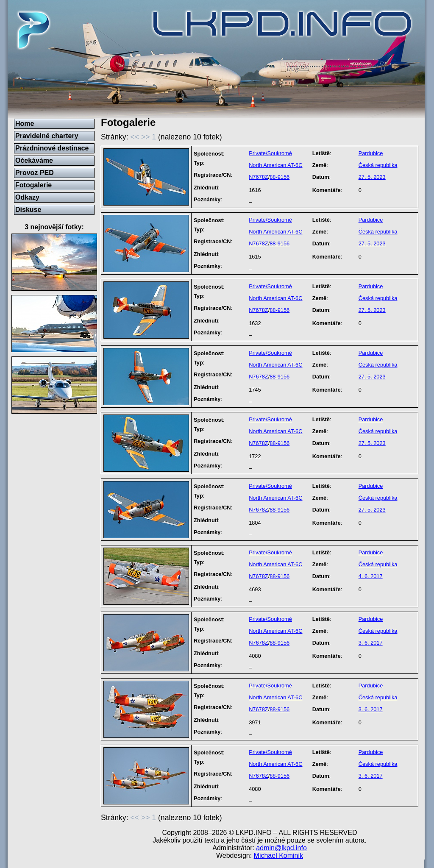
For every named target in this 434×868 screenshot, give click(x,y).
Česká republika (378, 165)
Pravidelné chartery (47, 136)
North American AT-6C (275, 165)
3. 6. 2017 (371, 643)
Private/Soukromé (270, 153)
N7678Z (259, 177)
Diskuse (28, 210)
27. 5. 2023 (372, 177)
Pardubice (371, 153)
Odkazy (27, 197)
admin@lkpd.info (281, 848)
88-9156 (280, 177)
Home (25, 124)
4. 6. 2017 (371, 576)
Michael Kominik (278, 855)
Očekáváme (34, 160)
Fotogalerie (33, 185)
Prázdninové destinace (52, 148)
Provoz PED (35, 173)
